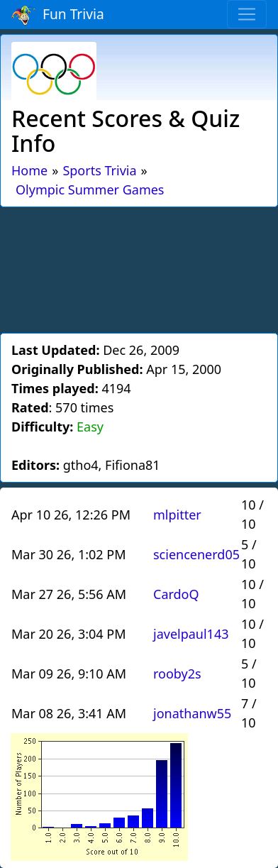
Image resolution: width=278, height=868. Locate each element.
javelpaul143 (191, 634)
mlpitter (177, 515)
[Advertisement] (139, 268)
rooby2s (177, 674)
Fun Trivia (58, 15)
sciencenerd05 (196, 554)
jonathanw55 (192, 713)
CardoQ (176, 594)
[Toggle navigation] (247, 14)
